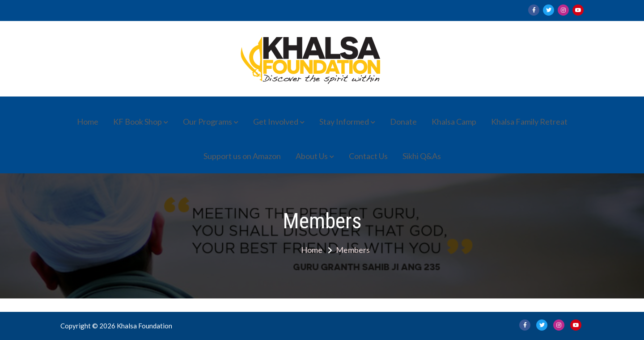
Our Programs (208, 122)
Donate (403, 122)
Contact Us (368, 156)
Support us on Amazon (242, 156)
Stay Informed (344, 122)
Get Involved (276, 122)
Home (88, 122)
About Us (312, 156)
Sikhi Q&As (422, 156)
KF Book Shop (138, 122)
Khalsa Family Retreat (529, 122)
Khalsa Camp (454, 122)
